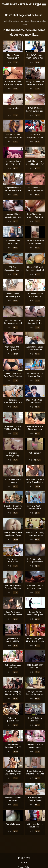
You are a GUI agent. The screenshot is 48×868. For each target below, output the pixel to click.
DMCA (24, 863)
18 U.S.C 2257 (24, 858)
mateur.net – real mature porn (15, 5)
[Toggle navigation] (44, 5)
